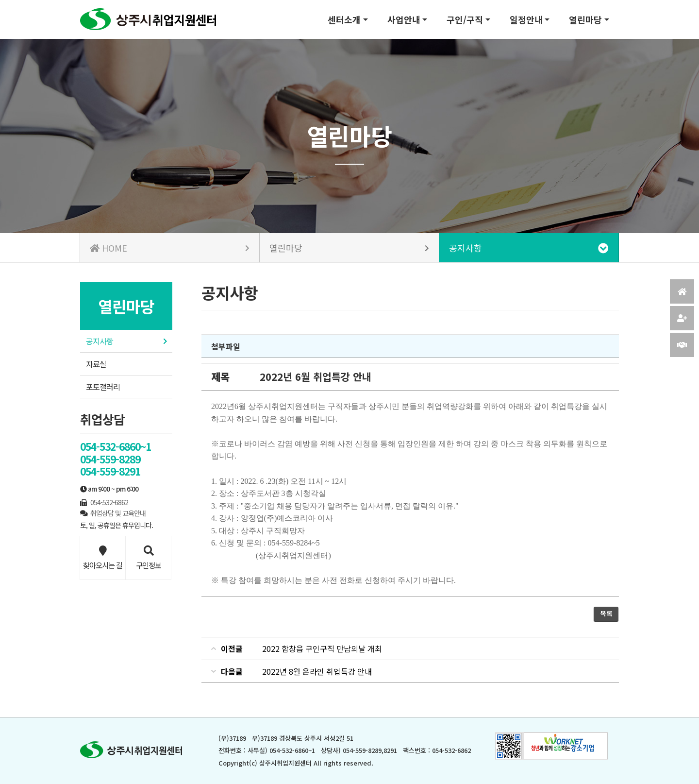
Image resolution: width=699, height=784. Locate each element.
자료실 (96, 364)
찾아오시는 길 (103, 558)
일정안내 (526, 19)
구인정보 (148, 558)
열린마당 (585, 19)
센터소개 (344, 19)
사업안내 (404, 19)
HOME (170, 248)
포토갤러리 (103, 387)
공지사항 (100, 341)
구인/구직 (465, 19)
